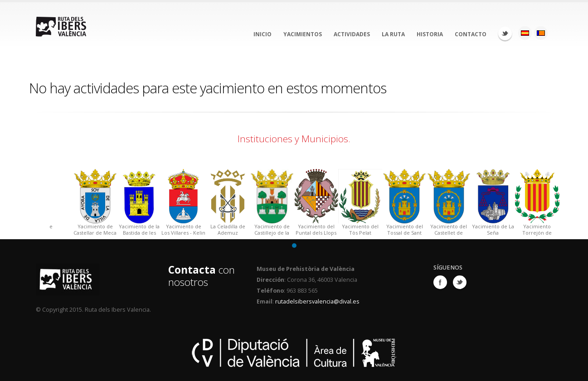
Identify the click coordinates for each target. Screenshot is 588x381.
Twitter (505, 34)
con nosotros (202, 276)
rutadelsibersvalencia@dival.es (317, 301)
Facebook (440, 282)
